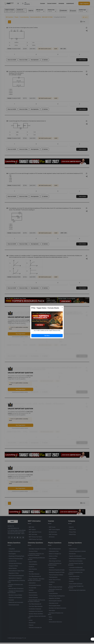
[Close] (62, 308)
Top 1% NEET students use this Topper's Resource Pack (47, 330)
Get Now (47, 336)
